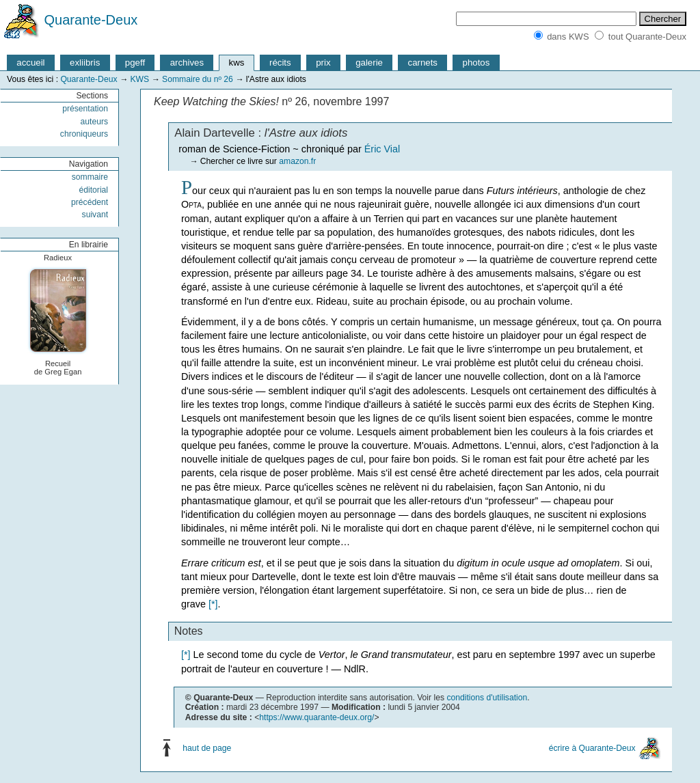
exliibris (85, 63)
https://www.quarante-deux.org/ (317, 717)
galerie (369, 63)
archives (187, 63)
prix (323, 63)
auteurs (95, 122)
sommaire (90, 177)
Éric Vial (382, 149)
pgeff (135, 63)
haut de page (207, 747)
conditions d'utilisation (487, 698)
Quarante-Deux (91, 20)
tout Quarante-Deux (647, 37)
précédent (90, 202)
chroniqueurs (84, 134)
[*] (213, 604)
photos (476, 63)
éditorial (94, 190)
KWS (139, 79)
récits (280, 63)
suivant (95, 215)
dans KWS (568, 37)
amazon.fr (297, 161)
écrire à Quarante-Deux (592, 747)
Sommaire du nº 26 (198, 79)
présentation (85, 109)
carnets (423, 63)
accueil (30, 63)
